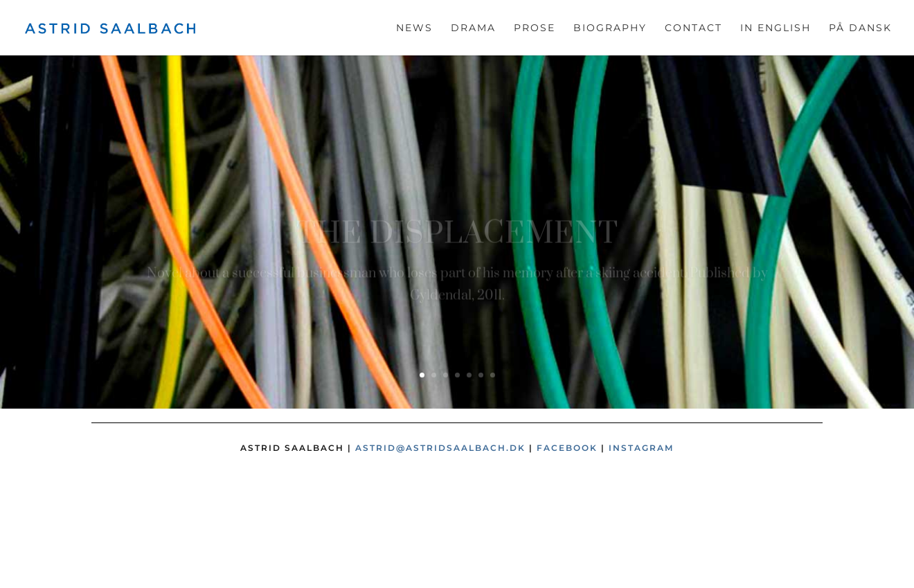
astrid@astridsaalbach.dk (440, 448)
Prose (535, 28)
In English (776, 28)
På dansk (860, 28)
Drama (473, 28)
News (414, 28)
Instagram (641, 448)
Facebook (567, 448)
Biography (610, 28)
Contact (693, 28)
